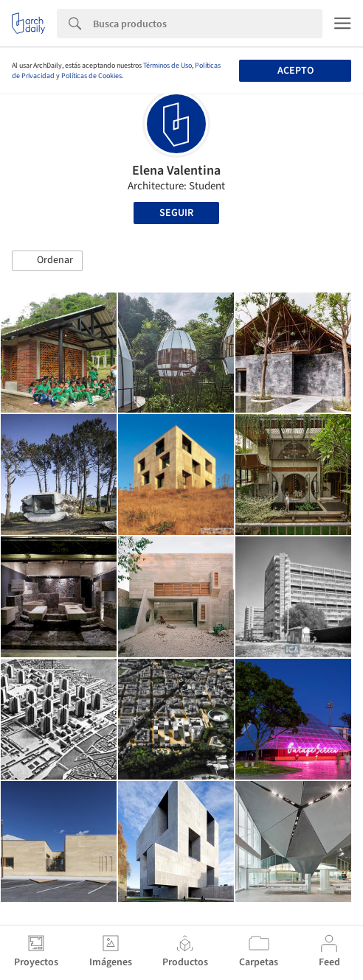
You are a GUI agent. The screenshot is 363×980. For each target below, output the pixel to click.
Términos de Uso (167, 66)
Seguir (176, 213)
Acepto (295, 71)
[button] (47, 261)
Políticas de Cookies (91, 76)
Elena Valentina (176, 171)
